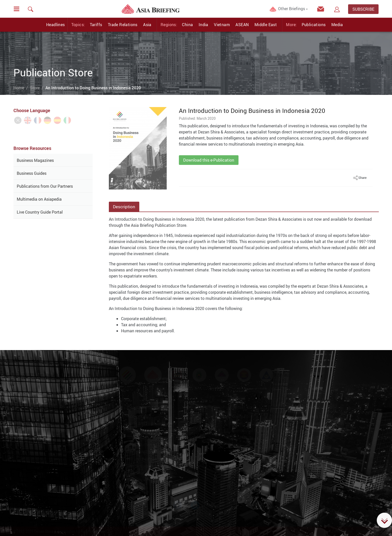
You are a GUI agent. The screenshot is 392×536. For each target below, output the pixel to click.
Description (124, 207)
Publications (314, 25)
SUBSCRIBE (363, 9)
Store (35, 88)
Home (19, 88)
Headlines (56, 25)
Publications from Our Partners (45, 186)
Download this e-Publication (209, 160)
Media (337, 25)
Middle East (266, 25)
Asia (147, 25)
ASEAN (242, 25)
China (187, 25)
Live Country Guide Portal (40, 212)
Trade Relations (123, 25)
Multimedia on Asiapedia (39, 199)
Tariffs (96, 25)
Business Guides (32, 173)
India (203, 25)
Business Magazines (35, 160)
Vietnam (222, 25)
